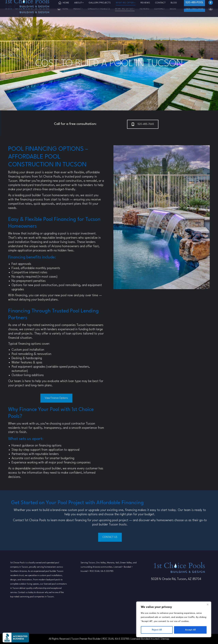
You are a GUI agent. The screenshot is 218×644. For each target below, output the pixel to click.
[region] (174, 619)
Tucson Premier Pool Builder (86, 639)
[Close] (208, 604)
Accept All (190, 630)
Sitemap (165, 639)
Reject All (157, 630)
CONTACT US (110, 537)
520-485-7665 (143, 124)
